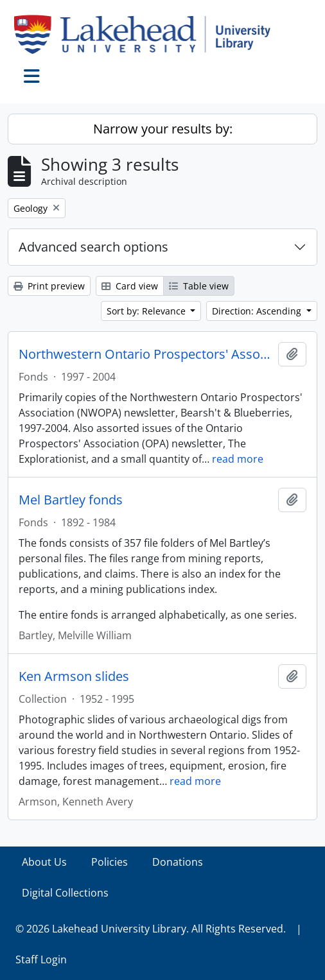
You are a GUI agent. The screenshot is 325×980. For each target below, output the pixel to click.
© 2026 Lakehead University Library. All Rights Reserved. (151, 929)
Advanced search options (93, 247)
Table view (199, 286)
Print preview (49, 286)
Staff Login (41, 959)
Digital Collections (65, 893)
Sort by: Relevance (147, 311)
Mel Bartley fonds (71, 500)
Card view (130, 286)
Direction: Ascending (258, 311)
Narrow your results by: (163, 129)
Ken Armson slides (74, 676)
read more (238, 459)
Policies (110, 862)
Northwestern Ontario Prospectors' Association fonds (146, 354)
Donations (178, 862)
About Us (44, 862)
